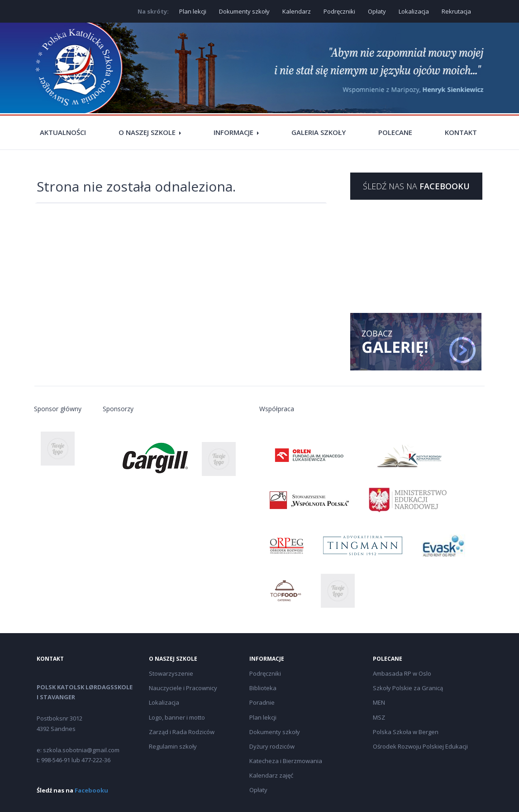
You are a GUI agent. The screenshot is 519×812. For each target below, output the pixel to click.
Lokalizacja (414, 11)
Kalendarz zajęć (271, 775)
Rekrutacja (456, 11)
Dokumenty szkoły (244, 11)
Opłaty (377, 11)
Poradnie (262, 702)
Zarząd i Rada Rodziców (182, 732)
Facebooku (91, 790)
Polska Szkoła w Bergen (406, 732)
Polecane (395, 132)
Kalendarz (297, 11)
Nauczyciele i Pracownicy (183, 688)
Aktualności (63, 132)
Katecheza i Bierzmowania (286, 761)
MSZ (379, 717)
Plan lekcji (193, 11)
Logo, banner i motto (177, 717)
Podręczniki (339, 11)
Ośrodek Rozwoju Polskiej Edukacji (420, 746)
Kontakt (461, 132)
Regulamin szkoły (173, 746)
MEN (379, 702)
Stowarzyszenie (171, 673)
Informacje (233, 132)
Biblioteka (263, 688)
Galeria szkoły (319, 132)
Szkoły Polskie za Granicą (408, 688)
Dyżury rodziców (272, 746)
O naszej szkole (147, 132)
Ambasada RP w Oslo (402, 673)
